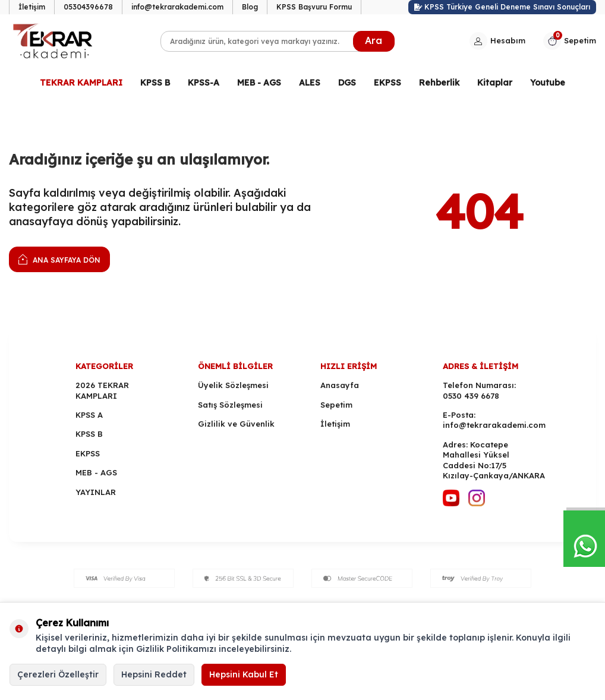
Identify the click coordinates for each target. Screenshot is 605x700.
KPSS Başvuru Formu (314, 7)
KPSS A (89, 415)
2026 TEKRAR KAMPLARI (102, 390)
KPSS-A (204, 83)
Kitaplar (495, 83)
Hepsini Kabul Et (244, 674)
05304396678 (88, 7)
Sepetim (336, 405)
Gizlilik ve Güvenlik (236, 424)
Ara (374, 40)
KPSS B (155, 83)
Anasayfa (340, 385)
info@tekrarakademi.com (177, 7)
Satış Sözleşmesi (230, 405)
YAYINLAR (96, 492)
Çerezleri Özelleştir (58, 674)
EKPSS (387, 83)
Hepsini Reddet (154, 674)
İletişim (32, 7)
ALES (310, 83)
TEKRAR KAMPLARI (81, 83)
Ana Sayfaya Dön (59, 259)
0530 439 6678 (471, 396)
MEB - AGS (259, 83)
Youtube (548, 83)
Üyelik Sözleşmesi (233, 385)
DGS (347, 83)
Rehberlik (439, 83)
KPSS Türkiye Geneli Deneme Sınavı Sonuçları (502, 7)
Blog (250, 7)
